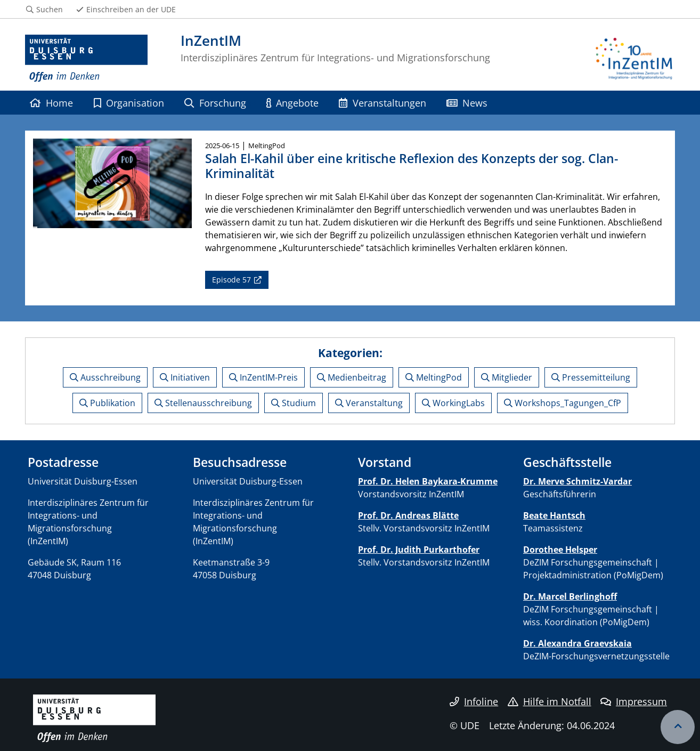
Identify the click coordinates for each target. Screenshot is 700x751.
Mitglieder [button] (507, 377)
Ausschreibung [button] (105, 377)
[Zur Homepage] (86, 59)
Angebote (292, 103)
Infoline (474, 701)
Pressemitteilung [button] (591, 377)
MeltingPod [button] (434, 377)
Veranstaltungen (382, 103)
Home (51, 103)
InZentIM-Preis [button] (263, 377)
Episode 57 (231, 280)
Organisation (129, 103)
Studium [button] (294, 403)
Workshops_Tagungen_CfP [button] (563, 403)
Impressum (634, 701)
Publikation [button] (107, 403)
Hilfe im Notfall (550, 701)
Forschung (215, 103)
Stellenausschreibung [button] (203, 403)
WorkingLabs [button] (453, 403)
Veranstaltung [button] (369, 403)
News (467, 103)
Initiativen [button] (185, 377)
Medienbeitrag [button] (352, 377)
